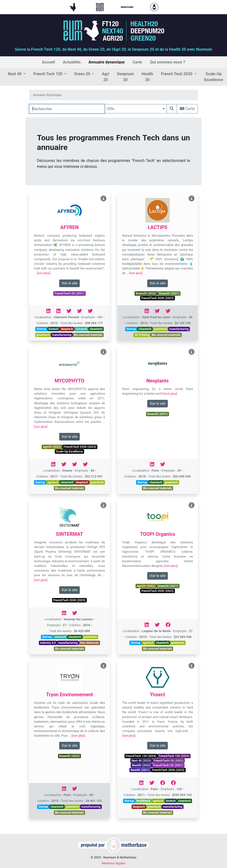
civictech (81, 329)
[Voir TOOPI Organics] (192, 505)
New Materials (90, 643)
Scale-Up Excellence (69, 452)
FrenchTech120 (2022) (169, 761)
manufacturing (62, 335)
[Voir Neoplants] (192, 352)
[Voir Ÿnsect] (192, 666)
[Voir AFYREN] (103, 199)
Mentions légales (113, 863)
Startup (41, 329)
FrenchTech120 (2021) (70, 293)
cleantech (96, 329)
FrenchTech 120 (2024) (141, 756)
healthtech (143, 801)
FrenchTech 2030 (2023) (158, 298)
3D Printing (142, 335)
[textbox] (136, 109)
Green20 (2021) (169, 293)
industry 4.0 (48, 643)
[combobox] (136, 109)
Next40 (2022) (141, 765)
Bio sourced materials (88, 335)
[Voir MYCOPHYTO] (103, 352)
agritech (53, 482)
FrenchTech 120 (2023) (174, 756)
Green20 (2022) (146, 293)
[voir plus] (44, 273)
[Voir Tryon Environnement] (103, 666)
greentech (43, 335)
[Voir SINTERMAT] (103, 505)
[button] (17, 74)
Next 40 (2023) (141, 761)
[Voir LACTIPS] (192, 199)
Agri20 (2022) (52, 447)
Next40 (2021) (140, 770)
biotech (54, 329)
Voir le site (69, 283)
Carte (187, 109)
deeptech (67, 329)
